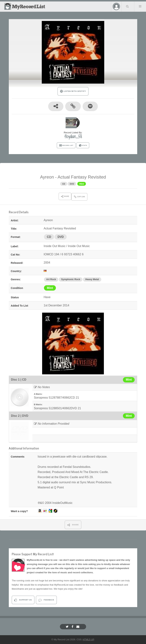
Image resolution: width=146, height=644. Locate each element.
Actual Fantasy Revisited (82, 177)
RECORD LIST (66, 145)
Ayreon (47, 177)
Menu (140, 6)
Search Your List (127, 6)
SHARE (73, 525)
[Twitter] (68, 627)
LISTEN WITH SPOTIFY (73, 91)
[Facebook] (73, 627)
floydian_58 (73, 136)
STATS (83, 145)
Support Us (23, 600)
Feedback (46, 600)
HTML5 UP (88, 639)
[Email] (78, 627)
